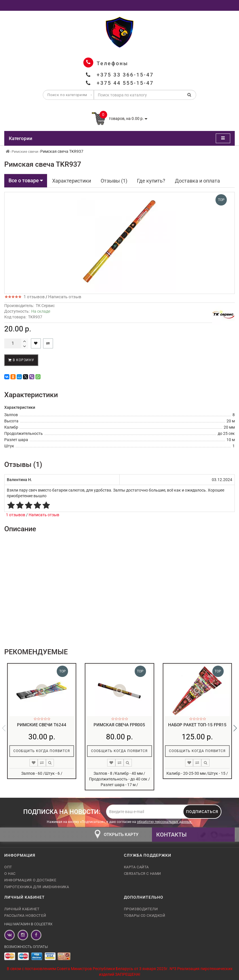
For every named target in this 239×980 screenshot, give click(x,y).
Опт (8, 867)
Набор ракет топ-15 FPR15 (197, 725)
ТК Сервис (45, 306)
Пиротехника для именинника (37, 887)
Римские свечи (25, 152)
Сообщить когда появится (42, 751)
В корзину (21, 360)
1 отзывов (33, 297)
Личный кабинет (22, 909)
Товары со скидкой (145, 916)
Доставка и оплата (197, 181)
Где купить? (151, 181)
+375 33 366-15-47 (125, 75)
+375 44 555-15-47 (125, 83)
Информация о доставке (30, 880)
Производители (141, 909)
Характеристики (72, 181)
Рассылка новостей (25, 916)
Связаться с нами (143, 874)
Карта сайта (137, 867)
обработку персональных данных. (165, 822)
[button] (235, 728)
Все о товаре (26, 180)
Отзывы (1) (114, 181)
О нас (10, 874)
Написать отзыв (65, 297)
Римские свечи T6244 (42, 725)
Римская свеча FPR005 (119, 725)
